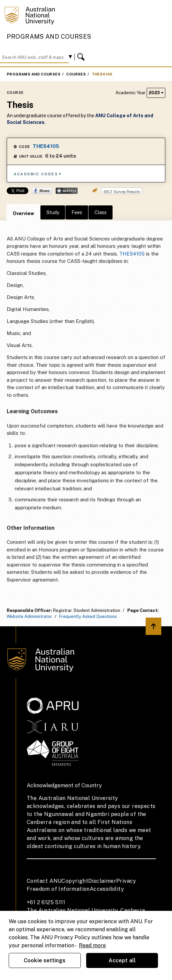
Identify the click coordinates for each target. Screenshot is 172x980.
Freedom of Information (58, 889)
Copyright (75, 881)
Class (101, 212)
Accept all (122, 960)
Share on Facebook (42, 191)
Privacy (126, 881)
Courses (76, 74)
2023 (156, 93)
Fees (77, 212)
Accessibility (107, 889)
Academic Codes (38, 174)
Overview (23, 213)
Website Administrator (29, 616)
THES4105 (102, 74)
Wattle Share (67, 191)
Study (53, 212)
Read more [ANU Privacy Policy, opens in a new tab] (92, 945)
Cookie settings (45, 960)
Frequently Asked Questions (88, 616)
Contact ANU (44, 881)
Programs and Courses (49, 37)
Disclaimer (102, 881)
